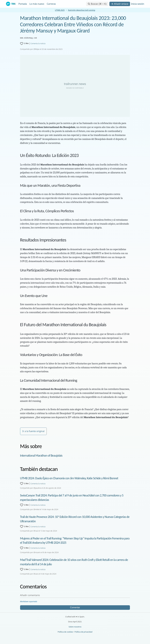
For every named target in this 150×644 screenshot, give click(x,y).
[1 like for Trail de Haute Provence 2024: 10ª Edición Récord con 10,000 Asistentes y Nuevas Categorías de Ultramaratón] (24, 527)
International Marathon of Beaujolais (41, 456)
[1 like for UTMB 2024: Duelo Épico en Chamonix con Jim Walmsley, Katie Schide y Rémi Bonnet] (24, 484)
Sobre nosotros (75, 627)
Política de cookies (65, 632)
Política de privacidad (83, 632)
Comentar (75, 607)
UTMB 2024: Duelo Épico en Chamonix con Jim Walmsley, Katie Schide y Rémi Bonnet (69, 478)
